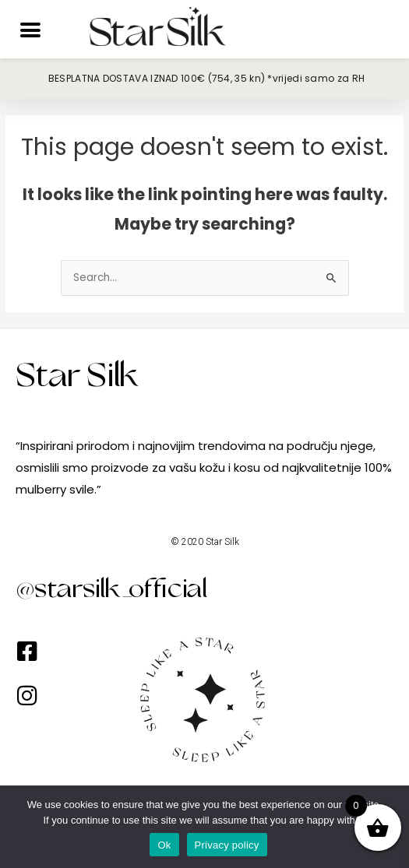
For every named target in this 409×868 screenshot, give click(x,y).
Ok (164, 845)
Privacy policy (227, 845)
